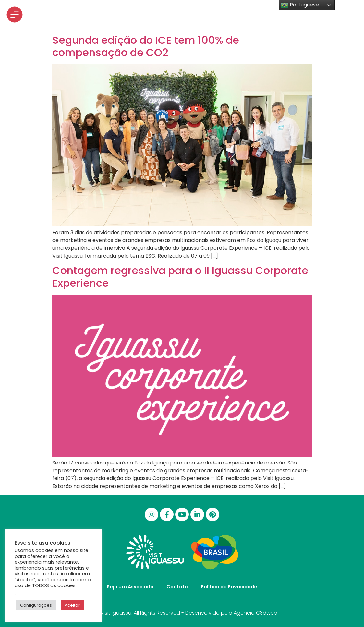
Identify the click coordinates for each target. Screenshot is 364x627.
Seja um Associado (130, 587)
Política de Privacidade (229, 587)
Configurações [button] (36, 605)
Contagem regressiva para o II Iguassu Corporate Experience (180, 277)
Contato (177, 587)
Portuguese (300, 5)
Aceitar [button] (72, 605)
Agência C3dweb (255, 613)
